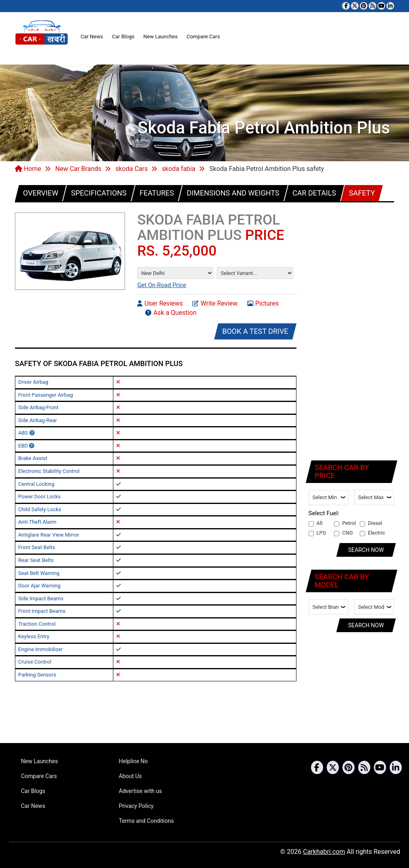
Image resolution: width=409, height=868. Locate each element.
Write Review (215, 303)
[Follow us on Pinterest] (364, 6)
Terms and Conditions (147, 821)
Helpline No (134, 761)
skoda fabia (178, 169)
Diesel (371, 523)
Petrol (345, 523)
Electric (372, 533)
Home (28, 169)
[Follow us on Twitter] (355, 6)
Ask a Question (171, 312)
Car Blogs (123, 36)
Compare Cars (203, 36)
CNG (343, 533)
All (316, 523)
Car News (92, 36)
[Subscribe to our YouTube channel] (381, 6)
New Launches (160, 36)
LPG (317, 533)
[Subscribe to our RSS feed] (372, 6)
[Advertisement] (352, 330)
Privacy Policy (136, 806)
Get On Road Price (162, 285)
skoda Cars (131, 169)
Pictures (263, 303)
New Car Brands (78, 169)
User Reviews (160, 303)
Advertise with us (141, 791)
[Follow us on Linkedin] (390, 6)
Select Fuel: (324, 513)
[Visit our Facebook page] (346, 6)
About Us (130, 776)
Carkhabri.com (324, 852)
